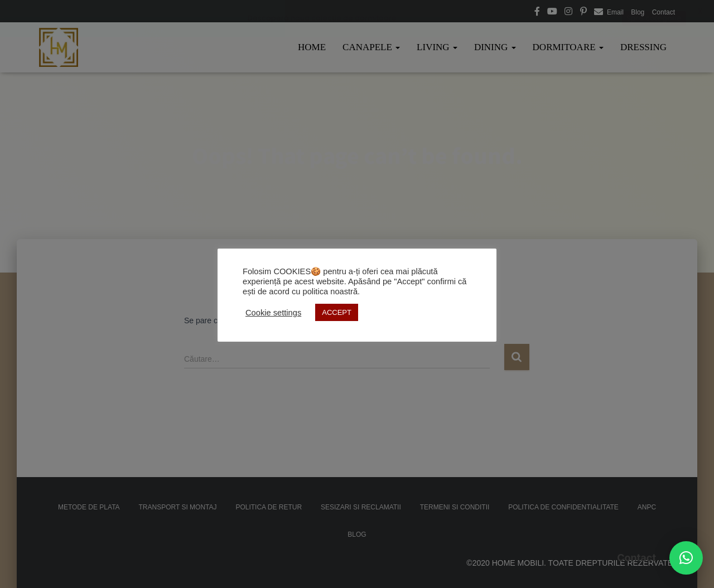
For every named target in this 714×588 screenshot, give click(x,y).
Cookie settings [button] (273, 313)
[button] (686, 558)
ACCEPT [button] (337, 312)
